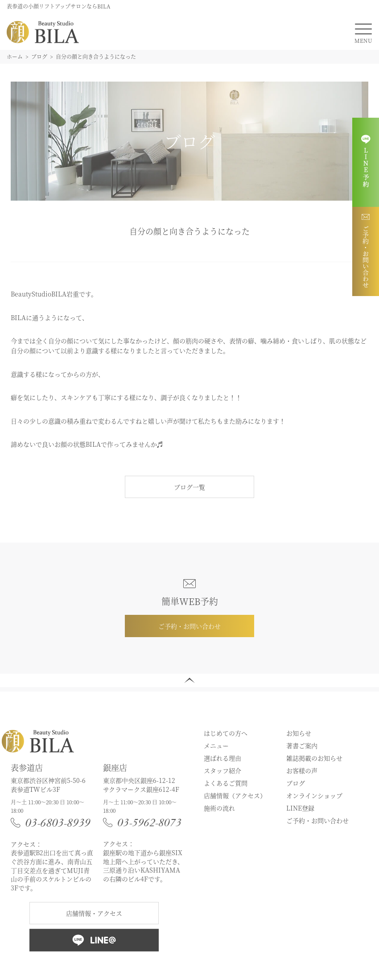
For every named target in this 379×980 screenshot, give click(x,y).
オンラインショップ (314, 795)
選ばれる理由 (222, 758)
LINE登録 (300, 808)
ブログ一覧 (189, 487)
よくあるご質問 (226, 783)
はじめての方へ (226, 733)
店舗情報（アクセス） (235, 795)
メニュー (216, 745)
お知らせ (299, 733)
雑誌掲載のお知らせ (314, 758)
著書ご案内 (302, 745)
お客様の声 (302, 770)
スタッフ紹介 (222, 770)
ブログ (296, 783)
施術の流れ (219, 808)
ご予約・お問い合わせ (189, 626)
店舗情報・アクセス (94, 913)
